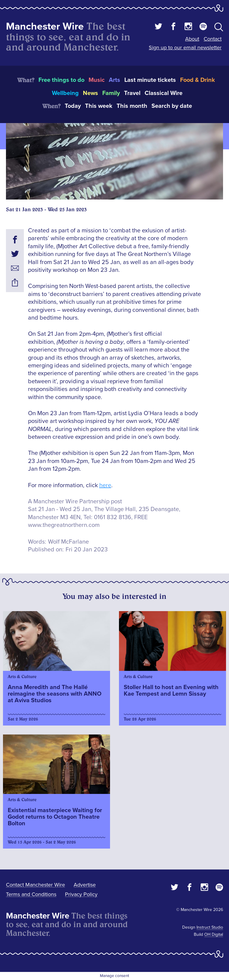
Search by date (172, 106)
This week (99, 106)
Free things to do (61, 80)
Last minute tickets (150, 80)
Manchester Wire (45, 26)
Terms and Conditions (31, 894)
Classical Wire (164, 93)
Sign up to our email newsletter (185, 47)
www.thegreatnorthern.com (64, 525)
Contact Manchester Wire (35, 885)
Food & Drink (198, 80)
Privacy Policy (81, 894)
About (192, 39)
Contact (213, 39)
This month (132, 106)
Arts (114, 80)
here (105, 485)
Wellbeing (65, 93)
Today (73, 106)
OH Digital (214, 934)
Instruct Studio (210, 927)
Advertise (85, 885)
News (90, 93)
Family (111, 93)
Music (97, 80)
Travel (132, 93)
